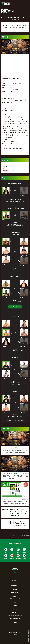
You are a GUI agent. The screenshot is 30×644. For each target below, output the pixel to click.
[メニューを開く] (28, 4)
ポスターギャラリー (15, 593)
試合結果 (15, 589)
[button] (14, 74)
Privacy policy (15, 637)
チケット (13, 582)
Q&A (15, 602)
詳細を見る (15, 307)
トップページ (4, 535)
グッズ (17, 582)
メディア (19, 580)
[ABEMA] (5, 168)
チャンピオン (13, 599)
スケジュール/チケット (15, 586)
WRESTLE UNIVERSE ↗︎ (15, 626)
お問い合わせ (15, 613)
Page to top (29, 634)
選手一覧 (18, 599)
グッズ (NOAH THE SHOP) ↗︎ (15, 619)
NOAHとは (15, 606)
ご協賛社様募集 (18, 615)
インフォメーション (13, 580)
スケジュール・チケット (13, 535)
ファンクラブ (15, 622)
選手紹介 (15, 596)
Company (15, 635)
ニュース (15, 578)
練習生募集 (15, 609)
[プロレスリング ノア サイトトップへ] (6, 4)
